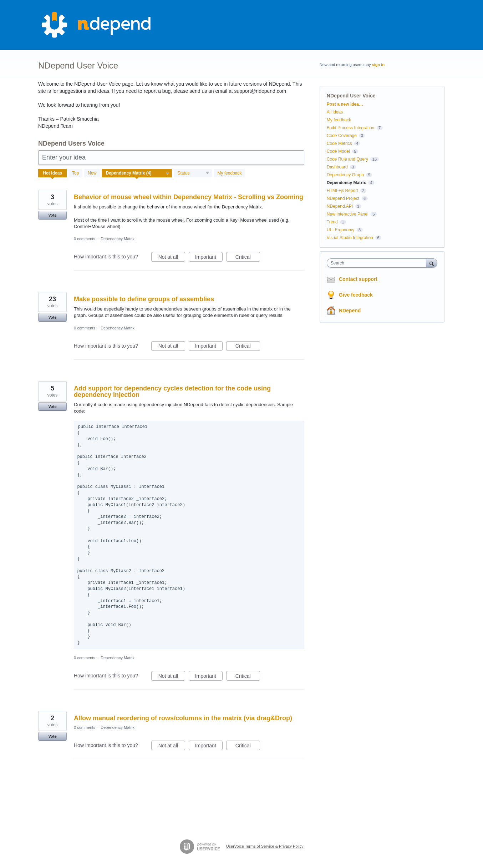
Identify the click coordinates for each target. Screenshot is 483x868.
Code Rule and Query (347, 159)
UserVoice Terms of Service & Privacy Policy (265, 846)
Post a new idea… (345, 104)
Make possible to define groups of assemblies (144, 299)
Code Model (338, 151)
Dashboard (337, 167)
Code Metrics (339, 143)
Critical (248, 258)
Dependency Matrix (118, 239)
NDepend (350, 311)
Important (209, 258)
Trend (332, 222)
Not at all (172, 258)
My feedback (229, 173)
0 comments (85, 239)
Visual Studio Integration (350, 238)
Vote (52, 215)
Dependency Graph (345, 175)
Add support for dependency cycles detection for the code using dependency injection (172, 392)
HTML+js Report (342, 191)
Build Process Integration (350, 128)
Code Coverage (342, 136)
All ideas (335, 112)
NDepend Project (343, 198)
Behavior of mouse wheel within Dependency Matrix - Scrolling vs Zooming (189, 197)
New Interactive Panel (348, 214)
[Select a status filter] (193, 173)
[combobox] (378, 263)
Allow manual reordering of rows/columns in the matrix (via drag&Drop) (183, 718)
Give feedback (356, 295)
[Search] (432, 263)
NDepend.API (340, 206)
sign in (378, 65)
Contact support (358, 279)
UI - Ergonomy (340, 230)
